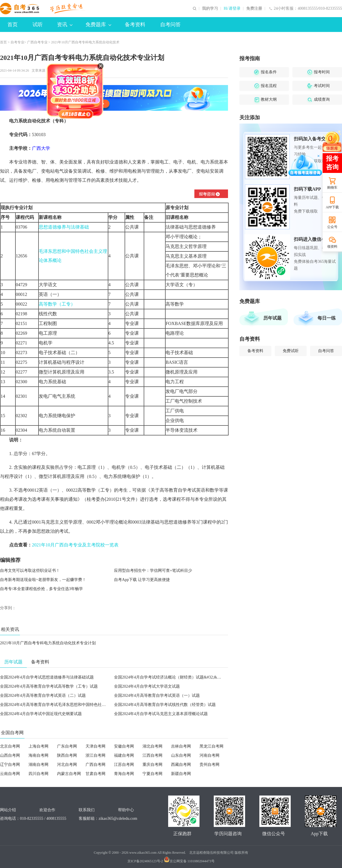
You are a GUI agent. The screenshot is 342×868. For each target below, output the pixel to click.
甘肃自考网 (95, 774)
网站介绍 (8, 810)
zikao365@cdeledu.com (118, 818)
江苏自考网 (124, 765)
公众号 (332, 227)
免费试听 (291, 351)
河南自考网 (209, 755)
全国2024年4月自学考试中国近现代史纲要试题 (41, 714)
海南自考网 (38, 755)
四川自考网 (38, 774)
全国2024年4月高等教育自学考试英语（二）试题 (43, 696)
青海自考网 (124, 774)
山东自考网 (181, 755)
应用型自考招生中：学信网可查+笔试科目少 (153, 571)
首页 (13, 25)
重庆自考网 (152, 765)
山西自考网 (10, 755)
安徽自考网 (124, 746)
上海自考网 (38, 746)
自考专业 (17, 42)
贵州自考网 (209, 765)
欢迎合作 (47, 810)
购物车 (332, 187)
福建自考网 (124, 755)
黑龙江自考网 (211, 746)
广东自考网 (67, 746)
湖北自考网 (152, 746)
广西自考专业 (37, 42)
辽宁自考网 (10, 765)
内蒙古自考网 (69, 774)
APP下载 (332, 207)
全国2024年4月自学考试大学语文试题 (147, 686)
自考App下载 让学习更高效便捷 (142, 580)
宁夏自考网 (152, 774)
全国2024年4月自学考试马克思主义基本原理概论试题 (161, 714)
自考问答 (170, 25)
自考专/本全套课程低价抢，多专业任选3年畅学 (41, 589)
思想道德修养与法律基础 (64, 227)
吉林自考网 (181, 746)
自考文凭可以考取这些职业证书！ (30, 571)
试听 (38, 25)
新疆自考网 (181, 774)
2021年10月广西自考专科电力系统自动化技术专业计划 (48, 643)
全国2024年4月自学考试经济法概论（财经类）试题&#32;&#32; (169, 677)
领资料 (332, 247)
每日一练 (327, 318)
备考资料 (135, 25)
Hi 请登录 (232, 9)
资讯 (65, 25)
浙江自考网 (95, 755)
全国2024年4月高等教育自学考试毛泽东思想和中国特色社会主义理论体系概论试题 (73, 705)
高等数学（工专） (57, 304)
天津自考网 (95, 746)
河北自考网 (67, 765)
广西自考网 (95, 765)
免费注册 (254, 9)
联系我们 (87, 810)
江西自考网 (152, 755)
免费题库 (98, 25)
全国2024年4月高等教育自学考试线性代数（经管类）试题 (165, 705)
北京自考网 (10, 746)
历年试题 (272, 318)
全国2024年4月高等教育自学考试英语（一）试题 (157, 696)
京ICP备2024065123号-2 (145, 861)
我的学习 (210, 9)
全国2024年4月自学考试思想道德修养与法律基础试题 (47, 677)
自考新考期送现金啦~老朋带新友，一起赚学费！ (43, 580)
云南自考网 (10, 774)
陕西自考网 (67, 755)
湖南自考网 (38, 765)
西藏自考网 (181, 765)
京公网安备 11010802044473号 (189, 861)
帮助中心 (126, 810)
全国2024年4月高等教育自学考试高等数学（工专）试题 (49, 686)
